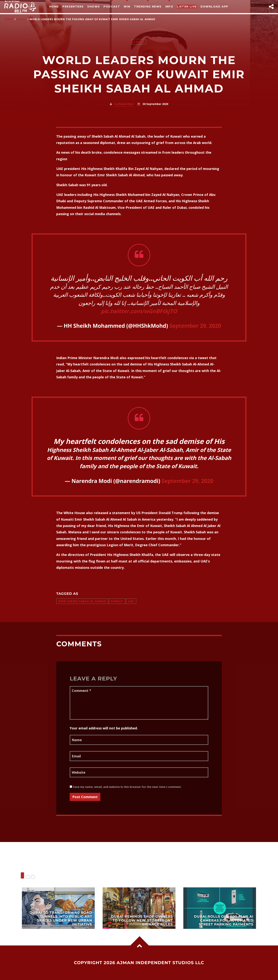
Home (54, 7)
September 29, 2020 (195, 326)
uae (131, 601)
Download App (214, 7)
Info (169, 7)
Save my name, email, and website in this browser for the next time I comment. (126, 787)
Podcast (112, 7)
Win (127, 7)
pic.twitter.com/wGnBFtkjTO (139, 311)
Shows (94, 7)
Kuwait (117, 601)
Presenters (73, 7)
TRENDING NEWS (148, 7)
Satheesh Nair (124, 104)
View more (58, 908)
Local (21, 19)
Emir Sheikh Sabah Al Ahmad (82, 601)
